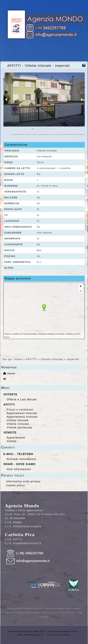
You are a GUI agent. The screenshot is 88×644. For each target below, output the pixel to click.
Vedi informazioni (19, 469)
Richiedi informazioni (21, 459)
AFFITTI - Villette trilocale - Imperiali (39, 66)
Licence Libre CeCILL (58, 635)
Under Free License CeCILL (63, 631)
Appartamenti (16, 438)
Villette (12, 441)
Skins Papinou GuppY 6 (31, 635)
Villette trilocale (18, 424)
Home (18, 359)
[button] (6, 99)
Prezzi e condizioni (20, 410)
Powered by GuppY (19, 631)
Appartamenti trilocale (22, 417)
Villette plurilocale (19, 428)
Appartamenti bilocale (22, 413)
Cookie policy (16, 485)
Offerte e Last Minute (22, 400)
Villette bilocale (18, 420)
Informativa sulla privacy (23, 481)
